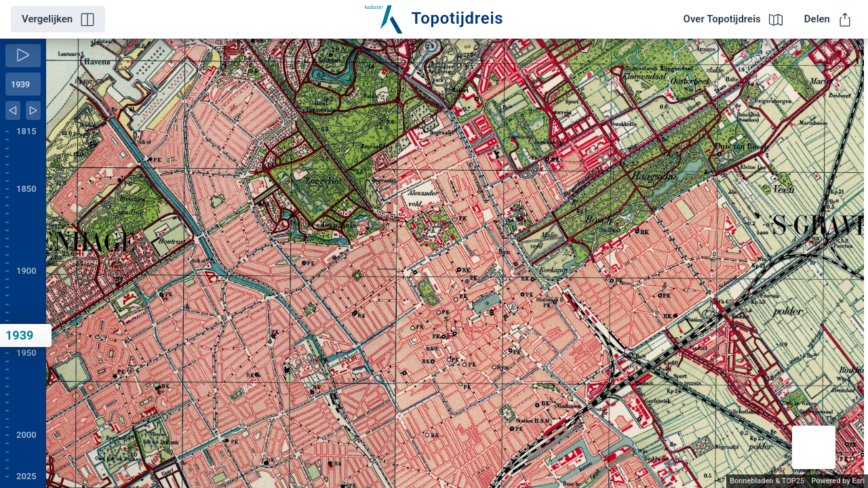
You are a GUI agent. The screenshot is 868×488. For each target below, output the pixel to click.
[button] (814, 447)
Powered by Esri (838, 481)
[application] (457, 263)
